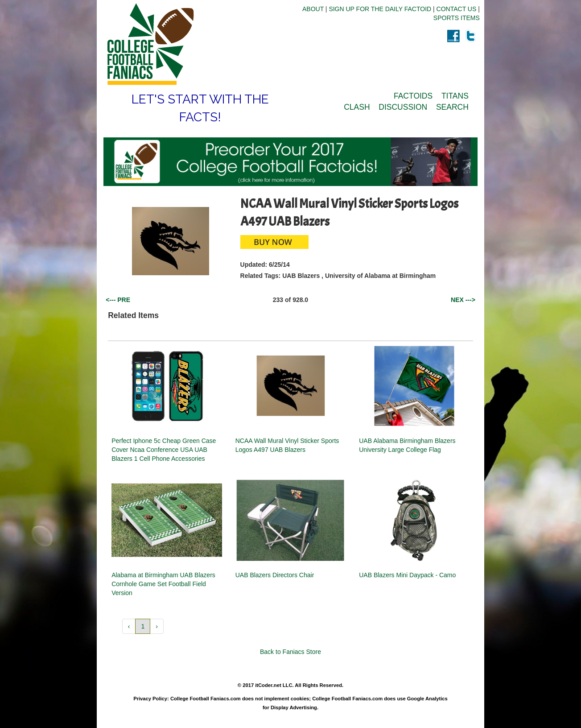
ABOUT (313, 9)
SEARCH (452, 107)
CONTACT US (457, 9)
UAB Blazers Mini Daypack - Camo (407, 575)
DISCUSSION (403, 107)
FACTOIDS (413, 96)
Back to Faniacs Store (290, 652)
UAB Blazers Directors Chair (275, 575)
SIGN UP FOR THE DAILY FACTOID (380, 9)
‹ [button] (129, 626)
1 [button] (143, 626)
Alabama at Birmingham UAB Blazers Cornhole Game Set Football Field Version (163, 584)
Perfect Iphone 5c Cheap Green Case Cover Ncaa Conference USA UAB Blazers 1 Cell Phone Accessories (164, 450)
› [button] (157, 626)
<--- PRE (118, 300)
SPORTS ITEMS (457, 18)
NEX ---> (463, 300)
